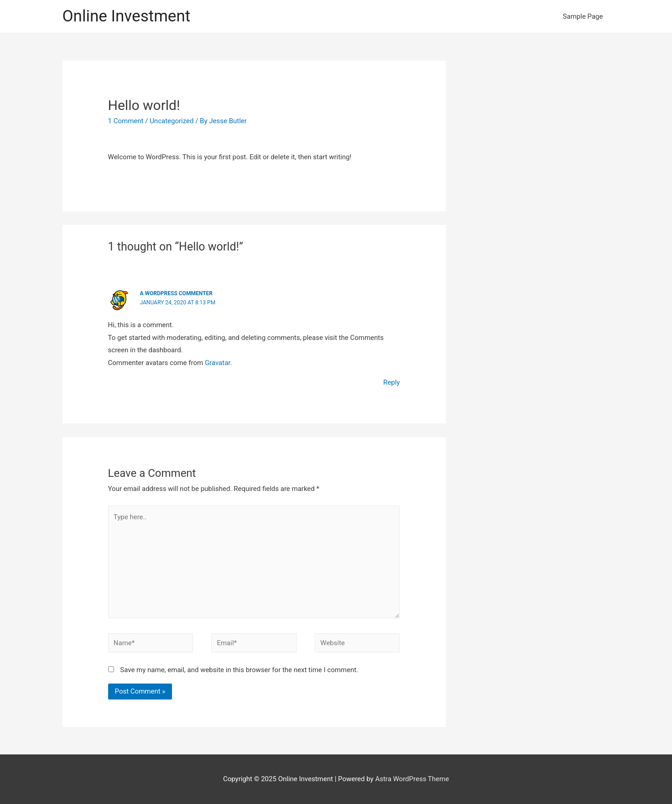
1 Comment (126, 121)
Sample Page (583, 16)
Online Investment (127, 16)
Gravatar (218, 363)
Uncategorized (172, 121)
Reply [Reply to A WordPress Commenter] (391, 382)
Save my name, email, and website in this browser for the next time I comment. (239, 670)
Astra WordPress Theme (412, 779)
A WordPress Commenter (176, 293)
